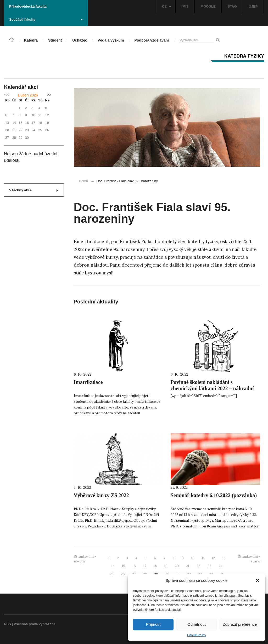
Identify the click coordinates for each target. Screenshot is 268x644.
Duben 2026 (28, 95)
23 (209, 566)
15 (124, 566)
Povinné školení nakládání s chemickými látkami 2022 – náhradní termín (212, 388)
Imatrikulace (88, 382)
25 (112, 574)
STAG (232, 6)
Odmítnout (197, 624)
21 (188, 566)
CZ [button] (166, 6)
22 (198, 566)
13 (224, 558)
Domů (84, 181)
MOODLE (208, 6)
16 (134, 566)
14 (113, 566)
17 (145, 566)
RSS (7, 624)
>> (49, 95)
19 (166, 566)
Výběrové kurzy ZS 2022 (101, 495)
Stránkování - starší (249, 559)
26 (123, 574)
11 (203, 558)
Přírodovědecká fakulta (28, 6)
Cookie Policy (197, 635)
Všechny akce (33, 190)
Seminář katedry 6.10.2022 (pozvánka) (214, 495)
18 (155, 566)
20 (177, 566)
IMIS (185, 6)
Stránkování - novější (85, 559)
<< (7, 95)
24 (220, 566)
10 (193, 558)
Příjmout (153, 624)
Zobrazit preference (240, 624)
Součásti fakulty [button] (46, 19)
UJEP (253, 6)
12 (213, 558)
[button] (258, 580)
